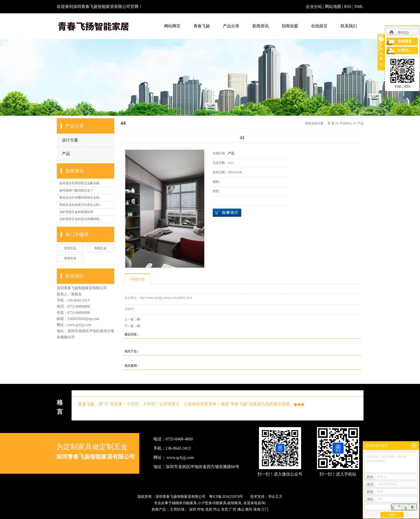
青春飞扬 (202, 26)
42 (138, 326)
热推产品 (159, 509)
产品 (66, 154)
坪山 (217, 509)
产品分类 (231, 26)
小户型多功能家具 (212, 503)
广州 (233, 509)
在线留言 (319, 26)
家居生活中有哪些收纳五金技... (81, 198)
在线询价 (227, 213)
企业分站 (314, 7)
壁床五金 (70, 248)
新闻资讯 (260, 26)
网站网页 (172, 26)
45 (138, 319)
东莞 (225, 509)
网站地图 (334, 7)
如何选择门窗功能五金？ (76, 190)
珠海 (257, 509)
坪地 (200, 509)
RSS (348, 7)
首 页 (331, 123)
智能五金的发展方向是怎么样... (81, 205)
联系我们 (349, 26)
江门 (265, 509)
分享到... (404, 50)
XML (359, 7)
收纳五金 (70, 258)
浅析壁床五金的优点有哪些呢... (81, 219)
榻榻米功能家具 (184, 503)
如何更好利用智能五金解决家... (81, 183)
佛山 (241, 509)
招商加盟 (290, 26)
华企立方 (275, 497)
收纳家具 (234, 503)
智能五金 (100, 248)
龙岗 (209, 509)
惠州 (249, 509)
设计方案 (70, 140)
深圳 (192, 509)
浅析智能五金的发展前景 (76, 212)
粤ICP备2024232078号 (226, 497)
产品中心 (346, 123)
